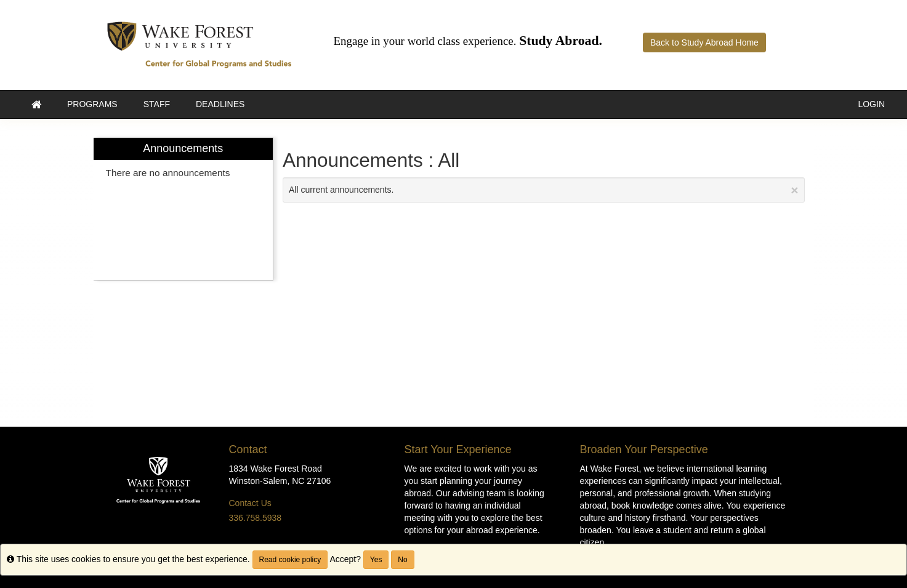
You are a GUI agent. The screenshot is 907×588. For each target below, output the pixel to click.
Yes (376, 560)
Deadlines (220, 104)
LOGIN (871, 104)
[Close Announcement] (794, 190)
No (402, 560)
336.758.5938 (256, 518)
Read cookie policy (290, 560)
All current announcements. (544, 190)
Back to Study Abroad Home (704, 42)
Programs (92, 104)
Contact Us (250, 503)
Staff (157, 104)
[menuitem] (183, 209)
